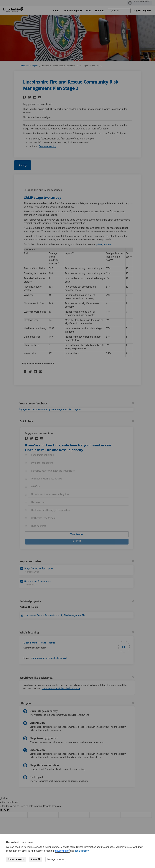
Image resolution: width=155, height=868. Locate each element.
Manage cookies (56, 859)
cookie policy (82, 851)
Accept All (35, 859)
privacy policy (62, 851)
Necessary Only (16, 859)
